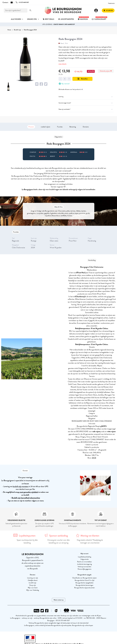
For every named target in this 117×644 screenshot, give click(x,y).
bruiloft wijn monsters (21, 486)
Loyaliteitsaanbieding (85, 557)
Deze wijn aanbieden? (86, 109)
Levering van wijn (33, 578)
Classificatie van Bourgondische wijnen (84, 578)
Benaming (73, 127)
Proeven (31, 127)
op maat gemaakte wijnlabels (28, 492)
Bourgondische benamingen (85, 585)
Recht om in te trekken (84, 562)
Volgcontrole (84, 559)
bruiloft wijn (33, 583)
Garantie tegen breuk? (86, 103)
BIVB (94, 458)
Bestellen (82, 79)
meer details (62, 64)
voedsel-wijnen (45, 127)
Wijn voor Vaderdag (33, 590)
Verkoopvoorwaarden (84, 567)
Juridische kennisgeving (84, 564)
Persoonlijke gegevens (85, 569)
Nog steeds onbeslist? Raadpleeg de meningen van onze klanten (90, 541)
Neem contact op (59, 600)
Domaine (86, 127)
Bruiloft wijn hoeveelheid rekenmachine (26, 498)
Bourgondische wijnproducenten (85, 588)
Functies (60, 127)
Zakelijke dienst (33, 580)
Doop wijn (33, 585)
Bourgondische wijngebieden (85, 583)
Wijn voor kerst (33, 588)
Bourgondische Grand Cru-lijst (85, 580)
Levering (86, 97)
